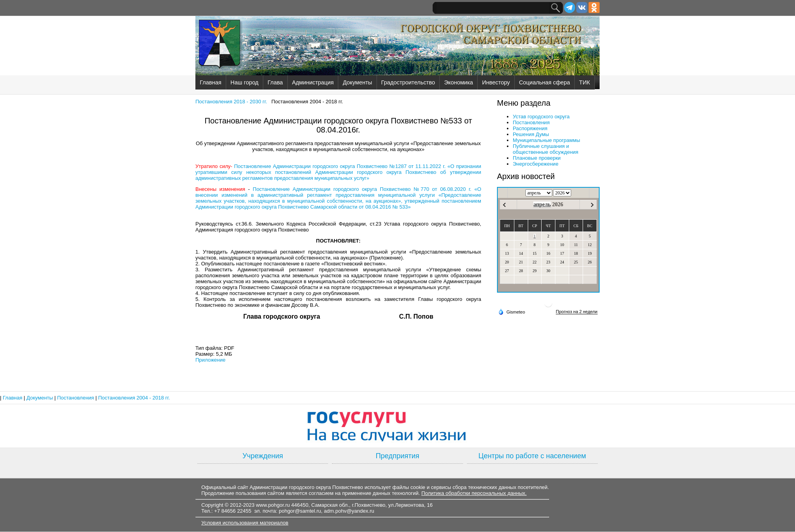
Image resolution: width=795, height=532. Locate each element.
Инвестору (496, 82)
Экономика (458, 82)
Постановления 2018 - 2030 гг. (231, 102)
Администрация (313, 82)
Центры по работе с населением (532, 456)
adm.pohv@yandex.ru (349, 511)
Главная (211, 82)
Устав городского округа (541, 117)
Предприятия (398, 456)
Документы (357, 82)
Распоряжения (530, 128)
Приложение (210, 360)
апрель (542, 204)
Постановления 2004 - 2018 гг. (134, 398)
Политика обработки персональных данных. (474, 493)
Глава (275, 82)
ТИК (585, 82)
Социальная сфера (545, 82)
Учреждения (263, 456)
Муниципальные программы (547, 140)
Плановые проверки (537, 158)
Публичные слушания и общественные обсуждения (546, 149)
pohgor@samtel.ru (300, 511)
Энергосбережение (536, 164)
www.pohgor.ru (273, 505)
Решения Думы (531, 134)
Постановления (531, 122)
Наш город (245, 82)
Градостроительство (408, 82)
